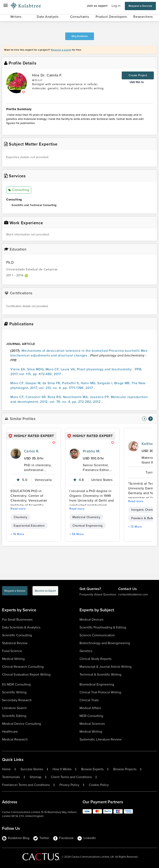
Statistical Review (15, 643)
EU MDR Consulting (16, 684)
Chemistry (21, 517)
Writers (16, 17)
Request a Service (140, 6)
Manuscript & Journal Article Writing (105, 667)
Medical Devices (91, 619)
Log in (116, 6)
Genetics (86, 651)
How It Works (62, 769)
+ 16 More (17, 534)
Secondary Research (17, 700)
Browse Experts (92, 769)
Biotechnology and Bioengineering (105, 643)
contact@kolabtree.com (133, 594)
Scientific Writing (14, 692)
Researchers (143, 17)
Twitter (41, 838)
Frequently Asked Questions (98, 594)
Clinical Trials (89, 700)
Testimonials (11, 777)
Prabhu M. (92, 451)
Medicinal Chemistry (86, 517)
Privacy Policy (69, 785)
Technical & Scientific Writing (100, 674)
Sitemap (36, 777)
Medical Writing (13, 659)
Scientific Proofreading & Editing (103, 627)
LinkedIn (87, 838)
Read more (18, 509)
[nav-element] (144, 419)
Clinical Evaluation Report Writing (26, 674)
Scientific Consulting (17, 635)
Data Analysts (48, 17)
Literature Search (14, 708)
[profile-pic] (16, 454)
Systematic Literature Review (101, 739)
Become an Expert (45, 591)
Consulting (19, 190)
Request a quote (61, 50)
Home (6, 769)
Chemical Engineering (88, 526)
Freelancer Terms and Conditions (26, 785)
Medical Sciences (92, 724)
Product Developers (111, 17)
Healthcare (10, 731)
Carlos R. (32, 451)
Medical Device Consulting (22, 724)
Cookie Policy (99, 785)
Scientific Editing (14, 716)
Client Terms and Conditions (71, 777)
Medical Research (15, 739)
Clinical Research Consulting (23, 667)
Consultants (80, 17)
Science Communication (97, 635)
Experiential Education (29, 526)
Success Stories (32, 769)
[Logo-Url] (26, 6)
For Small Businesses (17, 619)
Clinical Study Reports (95, 659)
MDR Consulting (91, 716)
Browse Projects (125, 769)
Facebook (63, 838)
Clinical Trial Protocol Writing (100, 692)
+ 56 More (77, 534)
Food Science (12, 651)
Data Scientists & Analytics (21, 627)
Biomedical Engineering (97, 684)
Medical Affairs (90, 708)
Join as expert (97, 6)
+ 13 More (135, 527)
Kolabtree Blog (16, 838)
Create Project (138, 75)
